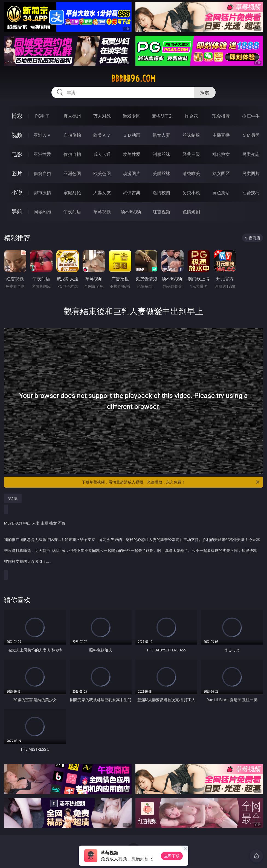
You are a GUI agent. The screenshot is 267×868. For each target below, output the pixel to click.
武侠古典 (132, 193)
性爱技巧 (251, 193)
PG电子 (42, 116)
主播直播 (221, 135)
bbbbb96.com (133, 78)
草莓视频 (102, 212)
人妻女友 (102, 193)
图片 (17, 173)
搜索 (205, 92)
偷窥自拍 (42, 173)
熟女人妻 (161, 135)
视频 (17, 135)
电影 (17, 154)
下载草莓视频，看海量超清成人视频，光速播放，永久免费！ (171, 482)
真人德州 (72, 116)
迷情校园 (161, 193)
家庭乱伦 (72, 193)
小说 (17, 192)
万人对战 (102, 116)
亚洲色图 (72, 173)
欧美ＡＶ (102, 135)
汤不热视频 (132, 212)
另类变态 (251, 154)
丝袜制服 (191, 135)
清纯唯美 (191, 173)
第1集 (13, 498)
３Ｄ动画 (132, 135)
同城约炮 (42, 212)
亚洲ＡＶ (42, 135)
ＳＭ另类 (251, 135)
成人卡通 (102, 154)
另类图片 (251, 173)
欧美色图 (102, 173)
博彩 (17, 116)
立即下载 (172, 856)
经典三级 (191, 154)
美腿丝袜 (161, 173)
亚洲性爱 (42, 154)
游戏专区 (132, 116)
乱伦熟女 (221, 154)
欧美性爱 (132, 154)
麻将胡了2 (162, 116)
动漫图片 (132, 173)
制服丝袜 (161, 154)
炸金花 (191, 116)
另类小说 (191, 193)
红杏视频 (161, 212)
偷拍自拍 (72, 154)
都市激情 (42, 193)
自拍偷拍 (72, 135)
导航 (17, 212)
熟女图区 (221, 173)
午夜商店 (72, 212)
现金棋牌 (221, 116)
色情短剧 (191, 212)
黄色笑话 (221, 193)
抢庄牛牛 (251, 116)
